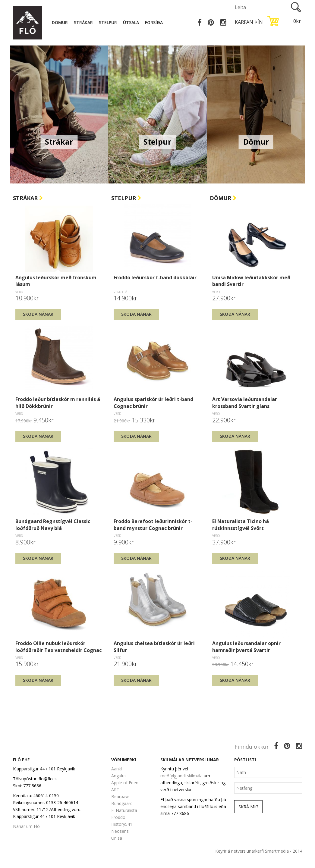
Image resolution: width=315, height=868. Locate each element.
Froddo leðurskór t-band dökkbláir (155, 277)
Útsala (132, 22)
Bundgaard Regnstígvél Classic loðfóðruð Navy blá (53, 525)
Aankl (117, 769)
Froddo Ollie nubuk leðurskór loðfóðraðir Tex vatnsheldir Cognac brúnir (58, 647)
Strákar (84, 22)
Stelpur (109, 22)
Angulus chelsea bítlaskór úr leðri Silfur (154, 647)
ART (115, 790)
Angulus (119, 776)
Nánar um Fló (26, 826)
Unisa (117, 838)
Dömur (61, 22)
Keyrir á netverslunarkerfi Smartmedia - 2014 (259, 851)
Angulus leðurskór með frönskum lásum (56, 281)
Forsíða (155, 22)
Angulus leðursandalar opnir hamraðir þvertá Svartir (246, 647)
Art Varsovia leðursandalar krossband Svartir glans (245, 403)
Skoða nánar (38, 314)
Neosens (120, 831)
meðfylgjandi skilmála (181, 776)
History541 (122, 824)
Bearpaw (120, 796)
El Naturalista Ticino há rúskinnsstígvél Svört (241, 525)
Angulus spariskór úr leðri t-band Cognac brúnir (153, 403)
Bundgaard (122, 803)
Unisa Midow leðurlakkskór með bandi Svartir (251, 281)
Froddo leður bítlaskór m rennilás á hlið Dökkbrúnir (58, 403)
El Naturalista (124, 810)
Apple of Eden (125, 783)
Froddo (118, 817)
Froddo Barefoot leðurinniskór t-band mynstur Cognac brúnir (153, 525)
